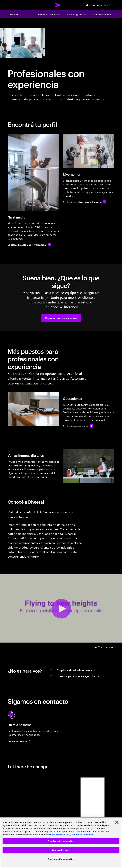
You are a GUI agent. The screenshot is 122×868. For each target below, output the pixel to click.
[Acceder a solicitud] (104, 14)
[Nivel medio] (33, 173)
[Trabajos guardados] (77, 14)
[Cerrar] (117, 822)
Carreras (13, 14)
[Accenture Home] (58, 5)
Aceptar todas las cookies (61, 841)
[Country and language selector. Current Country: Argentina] (102, 5)
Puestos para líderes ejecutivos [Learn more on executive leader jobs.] (78, 676)
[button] (61, 318)
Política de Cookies (60, 835)
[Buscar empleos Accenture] (19, 741)
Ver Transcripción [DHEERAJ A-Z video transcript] (104, 647)
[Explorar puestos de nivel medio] (29, 245)
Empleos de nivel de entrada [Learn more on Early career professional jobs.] (76, 670)
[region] (61, 843)
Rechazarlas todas (61, 850)
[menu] (9, 5)
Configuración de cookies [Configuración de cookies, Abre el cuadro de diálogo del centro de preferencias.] (61, 859)
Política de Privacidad (83, 835)
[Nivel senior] (89, 151)
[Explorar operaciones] (78, 426)
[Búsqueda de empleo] (49, 14)
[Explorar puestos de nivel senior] (84, 202)
